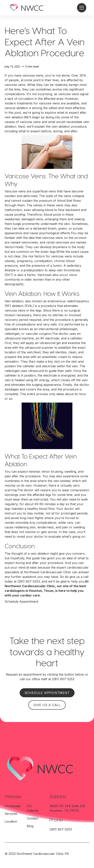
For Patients (33, 808)
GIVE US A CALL (47, 705)
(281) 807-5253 (29, 581)
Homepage (13, 806)
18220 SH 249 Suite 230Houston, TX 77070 (67, 808)
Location (11, 821)
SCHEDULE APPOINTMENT (47, 693)
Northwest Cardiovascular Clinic (47, 572)
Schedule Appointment (21, 601)
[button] (81, 8)
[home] (26, 8)
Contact (33, 818)
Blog (30, 826)
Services (11, 814)
